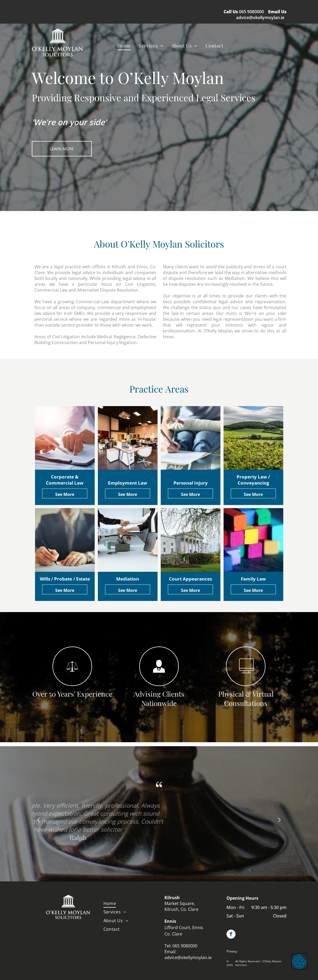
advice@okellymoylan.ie (260, 17)
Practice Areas (159, 389)
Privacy (232, 951)
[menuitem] (124, 45)
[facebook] (231, 935)
